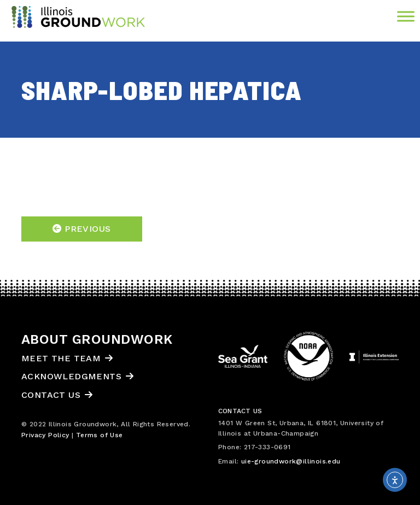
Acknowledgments (71, 376)
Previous (81, 229)
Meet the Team (61, 358)
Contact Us (51, 395)
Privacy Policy (45, 435)
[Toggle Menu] (406, 16)
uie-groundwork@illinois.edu (291, 461)
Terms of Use (100, 435)
